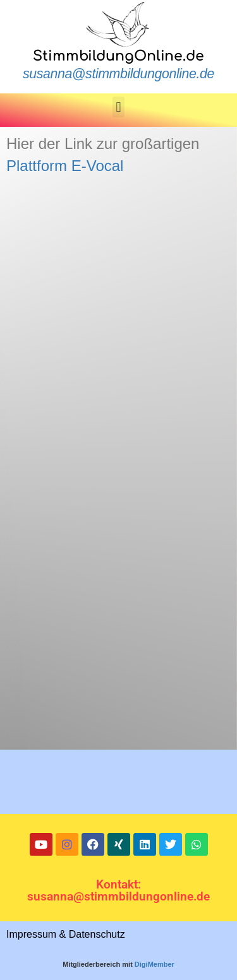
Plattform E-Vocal (65, 166)
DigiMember (155, 964)
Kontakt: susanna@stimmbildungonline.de (118, 890)
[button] (118, 107)
